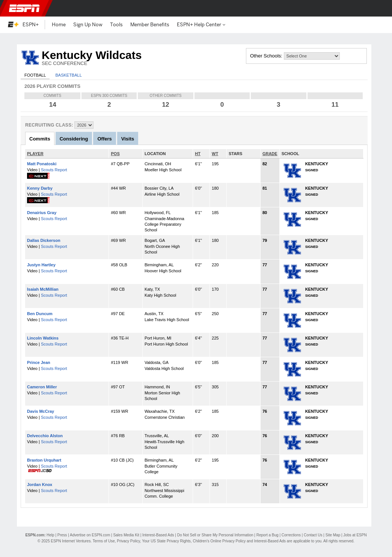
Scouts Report (54, 170)
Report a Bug (268, 535)
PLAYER (35, 154)
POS (115, 154)
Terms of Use (104, 541)
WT (215, 154)
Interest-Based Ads (158, 535)
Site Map (333, 535)
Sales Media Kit (126, 535)
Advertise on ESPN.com (90, 535)
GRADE (270, 154)
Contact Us (313, 535)
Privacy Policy (128, 541)
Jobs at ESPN (355, 535)
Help (51, 535)
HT (198, 154)
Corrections (291, 535)
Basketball (68, 75)
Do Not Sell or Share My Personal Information (215, 535)
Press (62, 535)
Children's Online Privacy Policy (219, 541)
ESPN (24, 8)
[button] (380, 8)
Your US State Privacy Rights (166, 541)
